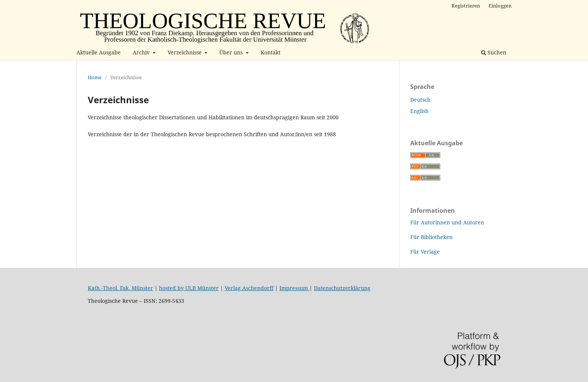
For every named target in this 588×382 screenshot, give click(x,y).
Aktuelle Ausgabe (99, 52)
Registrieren (466, 6)
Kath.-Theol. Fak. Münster (120, 288)
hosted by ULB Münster (189, 288)
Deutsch (420, 100)
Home (95, 77)
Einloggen (500, 6)
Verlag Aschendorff (249, 288)
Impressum (294, 288)
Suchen (494, 52)
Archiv (142, 52)
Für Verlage (425, 252)
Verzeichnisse (185, 52)
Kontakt (271, 52)
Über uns (232, 52)
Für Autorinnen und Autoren (447, 222)
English (419, 111)
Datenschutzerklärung (342, 288)
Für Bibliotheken (431, 237)
